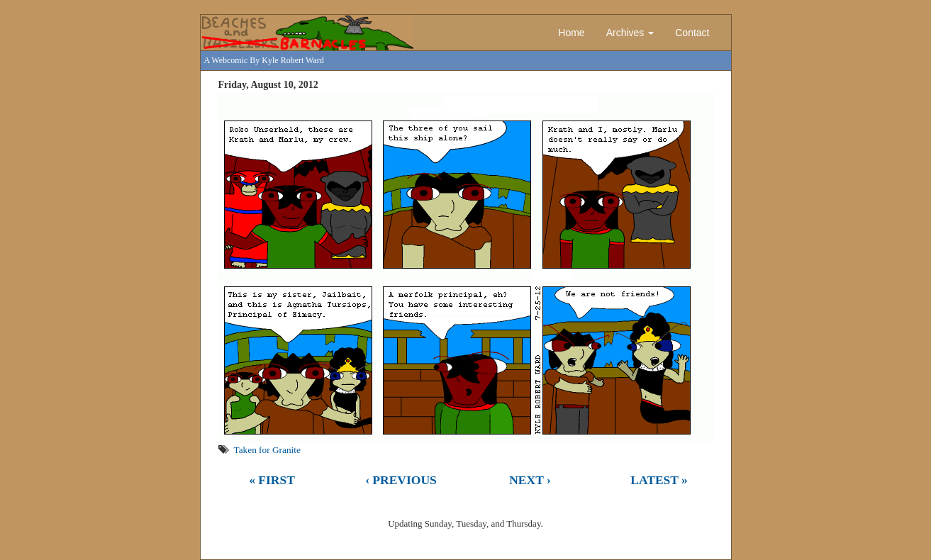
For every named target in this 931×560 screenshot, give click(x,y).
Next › (530, 480)
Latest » (659, 480)
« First (272, 480)
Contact (692, 33)
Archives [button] (630, 33)
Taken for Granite (267, 450)
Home (571, 33)
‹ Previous (401, 480)
